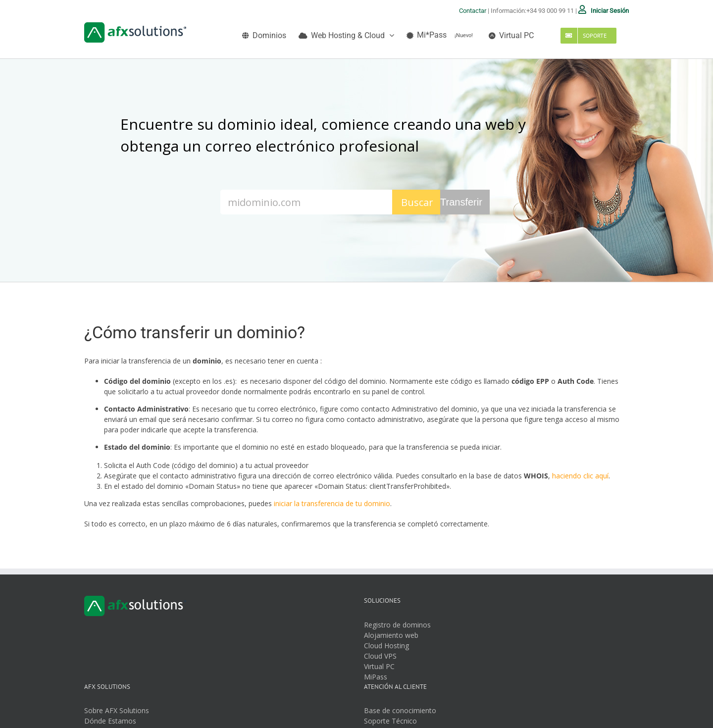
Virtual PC (379, 666)
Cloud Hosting (386, 646)
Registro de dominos (397, 625)
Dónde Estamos (110, 721)
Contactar (473, 11)
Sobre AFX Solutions (117, 710)
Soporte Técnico (390, 721)
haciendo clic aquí (580, 476)
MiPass (376, 677)
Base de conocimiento (400, 710)
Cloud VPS (380, 656)
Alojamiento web (391, 635)
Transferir (461, 202)
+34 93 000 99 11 (550, 11)
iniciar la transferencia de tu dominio (332, 503)
